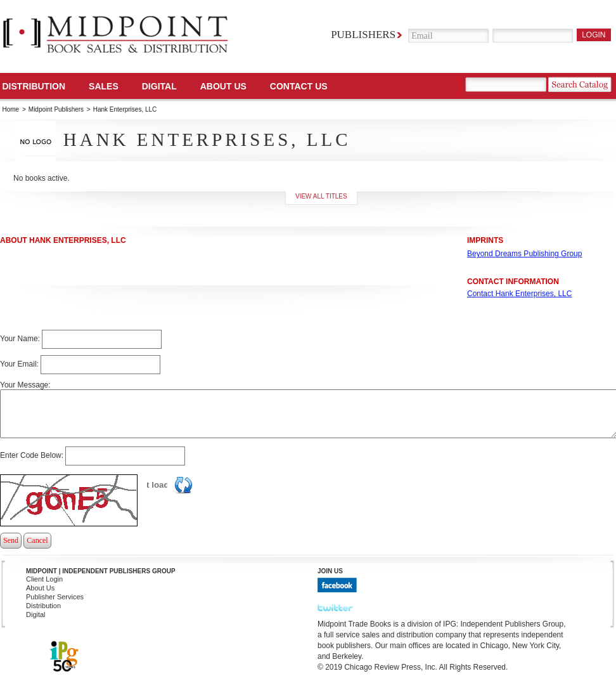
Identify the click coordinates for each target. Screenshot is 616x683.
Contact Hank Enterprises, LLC (519, 294)
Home (11, 109)
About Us (223, 86)
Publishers (363, 35)
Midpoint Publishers (56, 109)
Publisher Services (55, 597)
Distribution (34, 86)
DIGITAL (159, 86)
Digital (36, 615)
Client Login (44, 579)
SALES (104, 86)
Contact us (299, 86)
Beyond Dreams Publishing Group (524, 254)
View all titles (321, 196)
